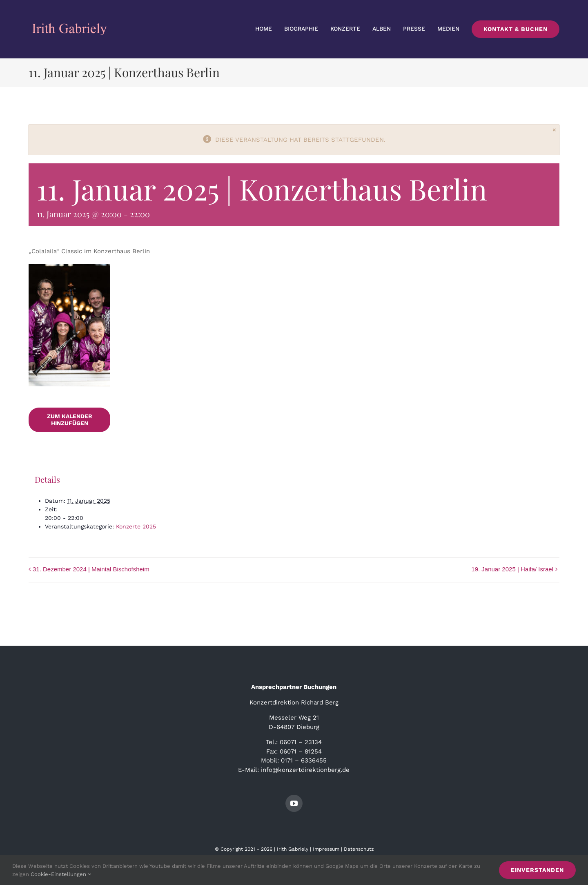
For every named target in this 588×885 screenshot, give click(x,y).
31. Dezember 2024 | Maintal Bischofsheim (91, 569)
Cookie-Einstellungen (61, 874)
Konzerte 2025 (136, 526)
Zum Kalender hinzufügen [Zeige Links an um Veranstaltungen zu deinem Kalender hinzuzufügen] (70, 420)
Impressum (326, 849)
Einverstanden (537, 870)
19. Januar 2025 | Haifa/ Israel (512, 569)
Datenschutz (359, 849)
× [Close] (554, 130)
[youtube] (294, 803)
